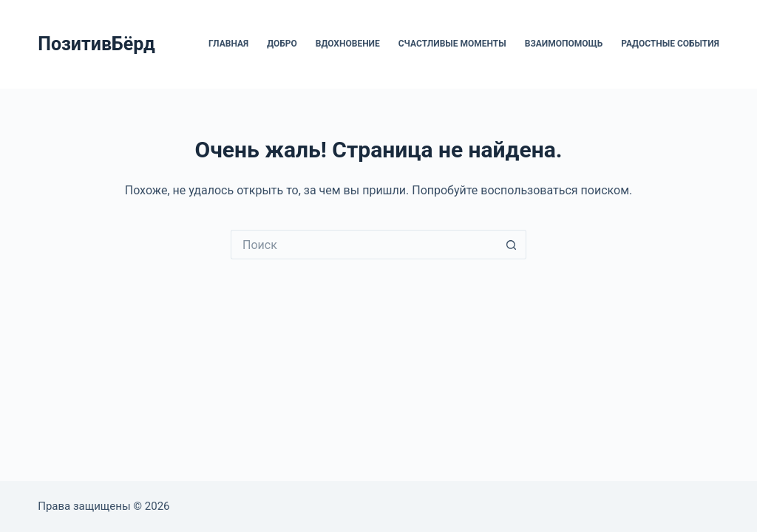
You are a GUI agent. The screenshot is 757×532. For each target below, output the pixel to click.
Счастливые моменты (452, 44)
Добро (282, 44)
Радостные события (670, 44)
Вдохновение (348, 44)
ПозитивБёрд (96, 44)
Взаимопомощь (564, 44)
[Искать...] (364, 245)
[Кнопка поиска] (512, 245)
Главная (228, 44)
